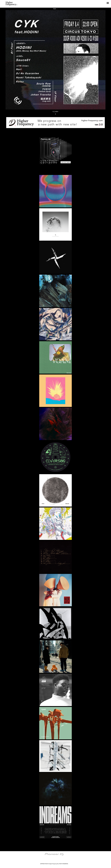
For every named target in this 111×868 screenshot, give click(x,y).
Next (55, 9)
